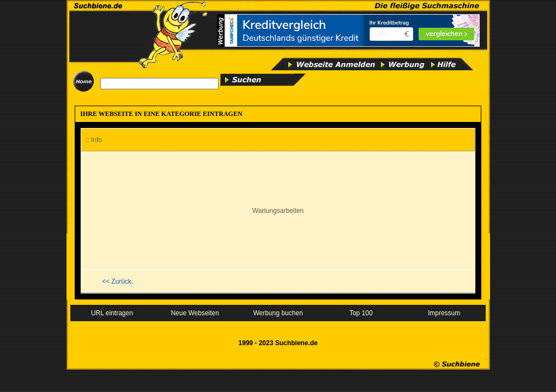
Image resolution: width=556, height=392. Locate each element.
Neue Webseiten (195, 313)
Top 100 (361, 313)
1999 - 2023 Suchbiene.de (278, 343)
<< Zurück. (117, 281)
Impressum (444, 313)
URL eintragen (112, 313)
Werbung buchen (278, 313)
